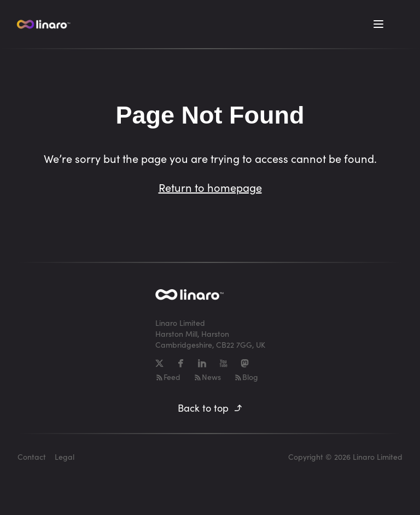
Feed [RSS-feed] (168, 377)
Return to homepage (210, 187)
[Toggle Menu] (378, 24)
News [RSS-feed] (207, 377)
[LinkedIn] (202, 363)
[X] (159, 363)
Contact (32, 457)
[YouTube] (223, 363)
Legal (65, 457)
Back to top (210, 408)
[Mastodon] (245, 363)
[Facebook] (181, 363)
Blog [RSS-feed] (246, 377)
